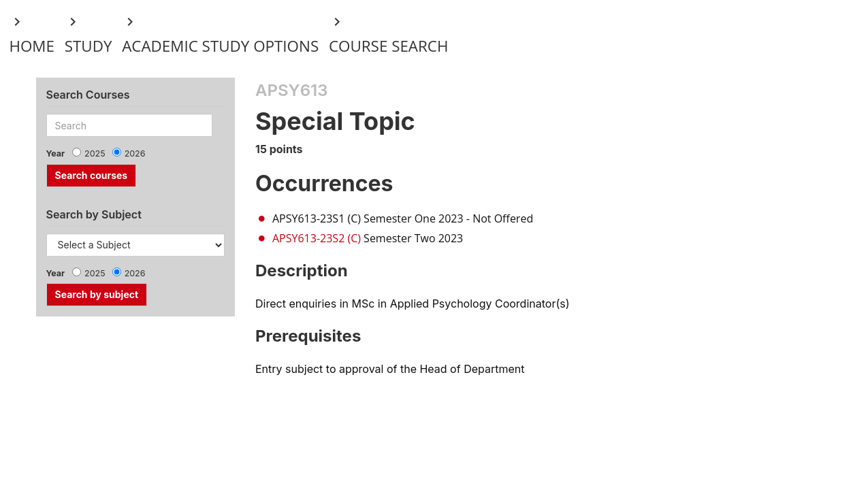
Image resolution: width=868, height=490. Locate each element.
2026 (135, 153)
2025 (95, 153)
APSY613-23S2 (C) (317, 238)
